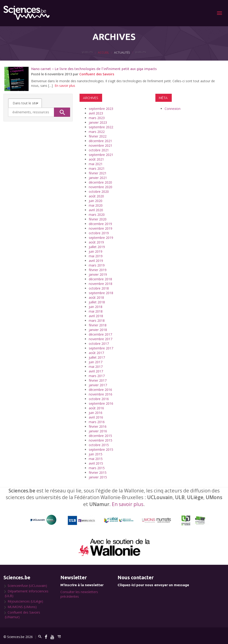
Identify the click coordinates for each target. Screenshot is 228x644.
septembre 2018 (101, 293)
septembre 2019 (101, 238)
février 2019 (98, 270)
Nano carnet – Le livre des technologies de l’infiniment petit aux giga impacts (94, 69)
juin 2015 (96, 454)
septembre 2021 (101, 155)
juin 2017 (96, 362)
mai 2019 (96, 256)
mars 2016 (97, 422)
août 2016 (96, 408)
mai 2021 (96, 164)
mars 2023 (97, 118)
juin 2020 (96, 201)
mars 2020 (97, 215)
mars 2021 (97, 168)
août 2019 (96, 242)
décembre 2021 (100, 141)
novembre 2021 (101, 145)
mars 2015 (97, 468)
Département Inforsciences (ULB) (27, 593)
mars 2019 (97, 265)
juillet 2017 (97, 357)
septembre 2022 (101, 127)
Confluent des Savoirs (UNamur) (22, 615)
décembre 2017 (100, 334)
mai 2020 (96, 205)
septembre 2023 (101, 109)
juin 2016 (96, 413)
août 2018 (96, 297)
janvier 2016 (98, 431)
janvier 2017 (98, 385)
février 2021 (98, 173)
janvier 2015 (98, 477)
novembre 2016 (101, 394)
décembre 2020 (100, 182)
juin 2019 (96, 251)
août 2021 (96, 159)
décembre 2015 (100, 436)
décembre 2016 (100, 390)
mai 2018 (96, 311)
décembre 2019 (100, 224)
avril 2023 (96, 113)
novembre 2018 (101, 284)
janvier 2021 (98, 178)
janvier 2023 (98, 122)
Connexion (173, 109)
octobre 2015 (99, 445)
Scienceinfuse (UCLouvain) (27, 586)
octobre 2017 (99, 344)
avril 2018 (96, 316)
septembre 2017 (101, 348)
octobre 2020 (99, 192)
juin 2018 (96, 307)
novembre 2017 (101, 339)
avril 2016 (96, 417)
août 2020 (96, 196)
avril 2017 (96, 371)
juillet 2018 (97, 302)
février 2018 (98, 325)
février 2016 (98, 426)
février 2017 (98, 380)
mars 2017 (97, 376)
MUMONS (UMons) (22, 607)
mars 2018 (97, 321)
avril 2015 (96, 463)
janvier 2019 (98, 274)
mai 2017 (96, 367)
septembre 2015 (101, 449)
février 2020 (98, 219)
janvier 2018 (98, 330)
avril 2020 (96, 210)
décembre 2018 (100, 279)
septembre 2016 (101, 403)
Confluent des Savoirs (97, 74)
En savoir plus (65, 86)
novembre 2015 (101, 440)
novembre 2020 (101, 187)
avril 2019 (96, 261)
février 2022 (98, 136)
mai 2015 (96, 459)
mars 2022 (97, 132)
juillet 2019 (97, 247)
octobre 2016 (99, 399)
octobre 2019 (99, 233)
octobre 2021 (99, 150)
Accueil (104, 59)
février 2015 (98, 473)
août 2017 (96, 353)
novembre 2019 (101, 228)
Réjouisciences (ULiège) (25, 601)
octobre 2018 (99, 288)
